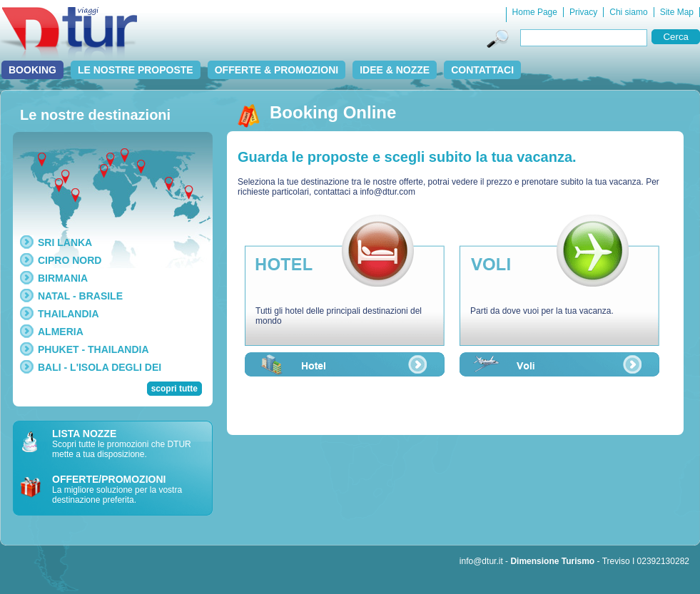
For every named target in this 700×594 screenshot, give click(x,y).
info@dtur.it (481, 561)
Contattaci (482, 70)
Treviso (616, 561)
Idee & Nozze (395, 70)
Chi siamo (628, 12)
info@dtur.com (387, 192)
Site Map (677, 12)
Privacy (583, 12)
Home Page (535, 12)
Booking (32, 70)
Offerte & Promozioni (277, 70)
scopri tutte (174, 389)
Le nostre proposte (136, 70)
